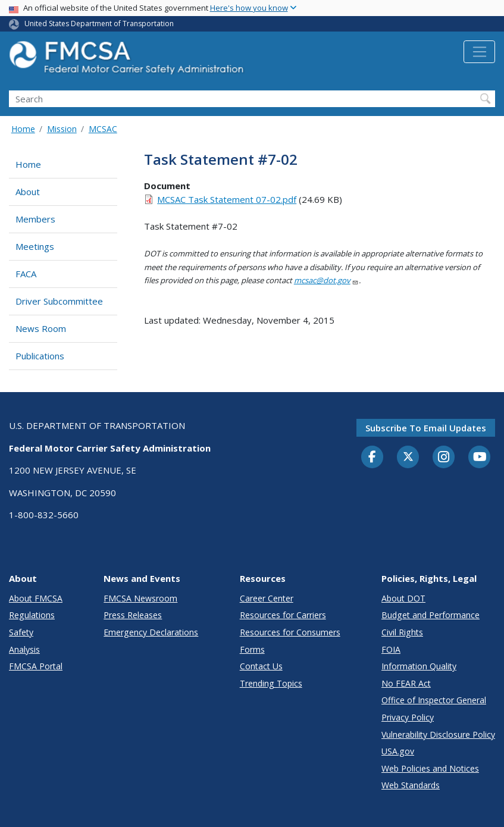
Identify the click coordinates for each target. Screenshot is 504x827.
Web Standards (411, 785)
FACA (26, 274)
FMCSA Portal (36, 666)
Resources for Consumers (290, 632)
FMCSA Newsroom (140, 598)
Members (35, 219)
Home (23, 129)
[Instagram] (444, 458)
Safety (21, 632)
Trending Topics (271, 683)
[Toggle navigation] (479, 52)
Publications (40, 356)
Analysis (24, 649)
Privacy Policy (408, 717)
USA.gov (398, 751)
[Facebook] (372, 458)
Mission (62, 129)
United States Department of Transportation (99, 24)
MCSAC (103, 129)
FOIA (391, 649)
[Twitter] (408, 457)
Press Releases (133, 615)
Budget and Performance (431, 615)
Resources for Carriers (283, 615)
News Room (41, 328)
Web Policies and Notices (430, 768)
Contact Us (261, 666)
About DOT (403, 598)
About (28, 192)
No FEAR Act (406, 683)
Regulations (32, 615)
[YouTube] (480, 458)
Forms (252, 649)
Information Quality (419, 666)
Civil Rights (402, 632)
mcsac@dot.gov (326, 280)
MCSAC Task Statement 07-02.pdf (227, 199)
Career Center (267, 598)
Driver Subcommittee (59, 301)
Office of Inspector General (434, 700)
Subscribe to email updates (426, 428)
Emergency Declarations (151, 632)
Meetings (35, 246)
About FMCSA (36, 598)
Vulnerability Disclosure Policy (438, 734)
